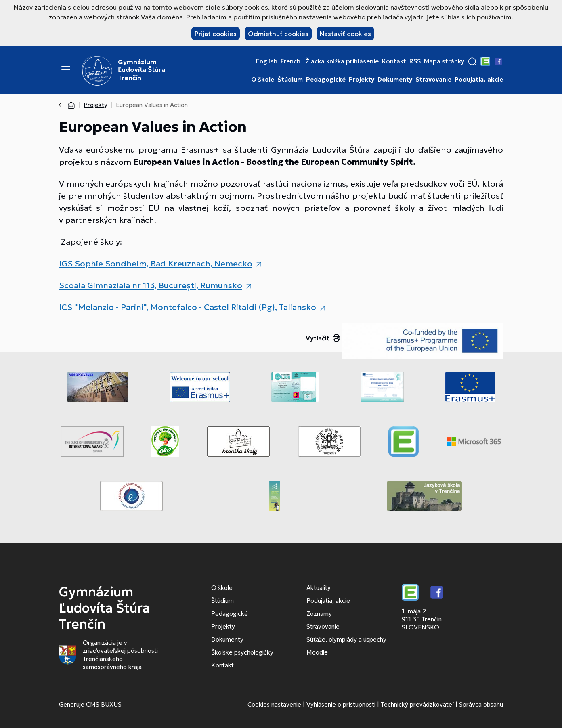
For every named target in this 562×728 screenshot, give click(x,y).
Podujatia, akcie (479, 80)
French (290, 61)
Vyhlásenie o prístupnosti (341, 704)
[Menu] (66, 70)
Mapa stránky (444, 61)
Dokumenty (395, 80)
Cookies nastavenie (274, 704)
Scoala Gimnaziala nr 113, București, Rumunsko (151, 285)
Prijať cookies (216, 34)
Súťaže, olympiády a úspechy (346, 639)
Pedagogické (326, 80)
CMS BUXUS (104, 704)
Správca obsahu (481, 704)
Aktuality (319, 588)
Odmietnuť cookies (278, 34)
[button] (472, 61)
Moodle (317, 652)
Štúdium (290, 80)
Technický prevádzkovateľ (417, 704)
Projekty (362, 80)
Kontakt (394, 61)
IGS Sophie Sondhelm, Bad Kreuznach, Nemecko (156, 264)
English (267, 61)
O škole (263, 80)
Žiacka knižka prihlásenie (342, 61)
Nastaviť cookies (345, 34)
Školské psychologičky (242, 652)
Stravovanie (433, 80)
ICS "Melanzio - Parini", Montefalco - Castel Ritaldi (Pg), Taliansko (188, 307)
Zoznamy (319, 614)
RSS (415, 61)
